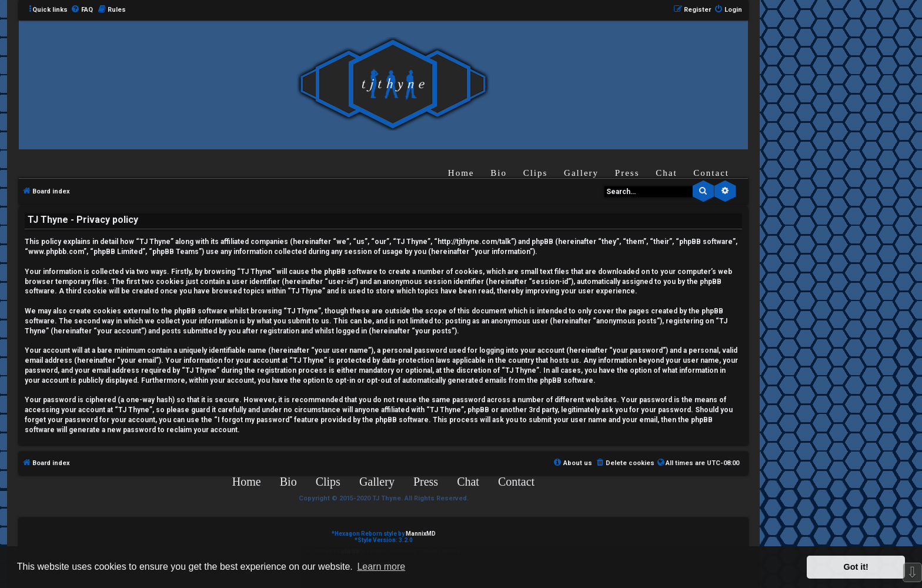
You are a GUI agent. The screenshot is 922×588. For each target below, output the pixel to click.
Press (627, 173)
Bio (499, 173)
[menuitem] (82, 10)
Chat (666, 173)
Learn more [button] (381, 567)
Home (461, 173)
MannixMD (421, 534)
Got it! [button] (856, 567)
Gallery (581, 173)
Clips (536, 173)
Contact (711, 173)
